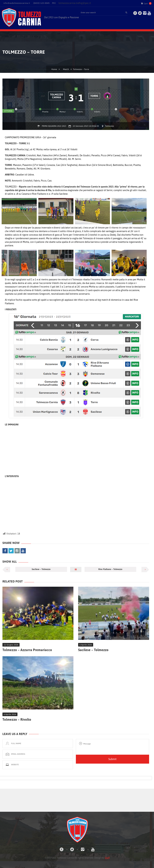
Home (54, 69)
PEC (54, 3)
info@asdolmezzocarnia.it (17, 3)
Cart (144, 3)
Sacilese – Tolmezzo (41, 569)
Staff (107, 858)
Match (66, 69)
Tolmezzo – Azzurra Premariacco (27, 650)
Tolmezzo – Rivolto (17, 719)
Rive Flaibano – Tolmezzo (110, 569)
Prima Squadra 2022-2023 (54, 126)
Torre (94, 96)
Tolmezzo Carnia (57, 96)
